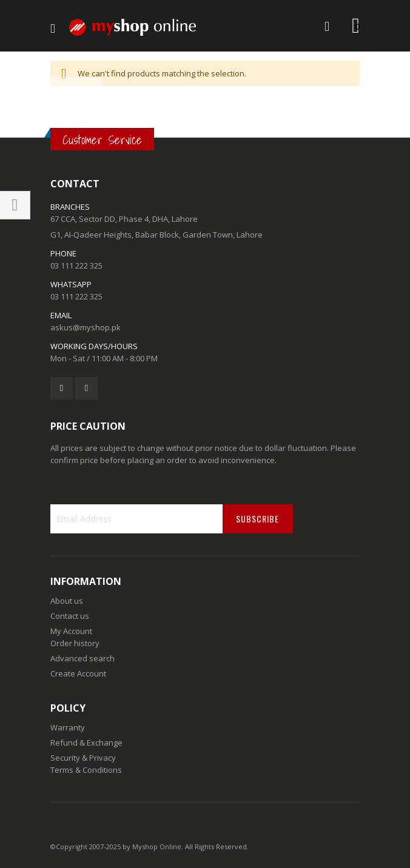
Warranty (68, 727)
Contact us (70, 616)
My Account (71, 631)
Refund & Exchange (86, 743)
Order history (75, 643)
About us (67, 601)
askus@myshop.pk (86, 327)
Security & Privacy (83, 758)
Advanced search (82, 658)
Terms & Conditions (86, 770)
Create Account (78, 673)
